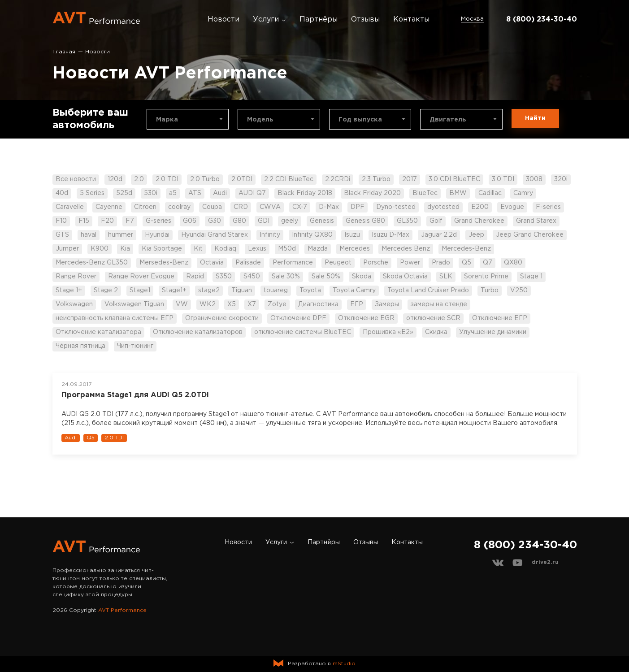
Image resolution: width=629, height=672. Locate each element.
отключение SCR (433, 318)
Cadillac (490, 193)
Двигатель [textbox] (448, 120)
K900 (100, 249)
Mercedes (355, 249)
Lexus (257, 249)
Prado (441, 263)
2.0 (139, 179)
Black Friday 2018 (305, 193)
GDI (264, 221)
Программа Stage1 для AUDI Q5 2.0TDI (135, 395)
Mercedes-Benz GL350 (92, 263)
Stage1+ (174, 290)
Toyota (310, 290)
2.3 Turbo (376, 179)
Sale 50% (326, 277)
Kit (198, 249)
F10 (61, 221)
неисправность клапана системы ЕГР (115, 318)
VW (182, 304)
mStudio (344, 664)
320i (561, 179)
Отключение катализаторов (198, 332)
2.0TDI (242, 179)
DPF (358, 207)
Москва (472, 19)
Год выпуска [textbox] (360, 120)
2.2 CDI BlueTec (289, 179)
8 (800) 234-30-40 (542, 20)
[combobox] (188, 119)
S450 (252, 277)
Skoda (362, 277)
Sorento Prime (486, 277)
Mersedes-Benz (164, 263)
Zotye (277, 304)
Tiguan (242, 290)
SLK (446, 277)
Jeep (476, 235)
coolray (179, 207)
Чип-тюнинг (135, 346)
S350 (224, 277)
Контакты (411, 20)
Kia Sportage (162, 249)
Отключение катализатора (98, 332)
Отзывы (365, 20)
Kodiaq (225, 249)
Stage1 (140, 290)
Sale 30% (286, 277)
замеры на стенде (439, 304)
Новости (223, 20)
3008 (534, 179)
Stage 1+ (69, 290)
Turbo (490, 290)
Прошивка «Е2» (388, 332)
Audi (220, 193)
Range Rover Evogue (141, 277)
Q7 (488, 263)
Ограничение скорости (222, 318)
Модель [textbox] (260, 120)
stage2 (209, 290)
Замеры (387, 304)
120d (115, 179)
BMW (458, 193)
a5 (173, 193)
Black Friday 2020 (372, 193)
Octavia (212, 263)
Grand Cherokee (479, 221)
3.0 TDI (503, 179)
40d (62, 193)
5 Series (92, 193)
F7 (130, 221)
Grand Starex (536, 221)
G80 (239, 221)
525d (124, 193)
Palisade (248, 263)
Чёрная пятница (80, 346)
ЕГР (357, 304)
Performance (293, 263)
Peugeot (338, 263)
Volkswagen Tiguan (134, 304)
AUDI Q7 (252, 193)
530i (151, 193)
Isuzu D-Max (390, 235)
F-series (548, 207)
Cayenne (109, 207)
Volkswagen (74, 304)
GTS (62, 235)
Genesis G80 (365, 221)
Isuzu (352, 235)
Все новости (76, 179)
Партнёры (319, 20)
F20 (107, 221)
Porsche (376, 263)
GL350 (407, 221)
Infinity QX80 (312, 235)
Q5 (466, 263)
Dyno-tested (396, 207)
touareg (276, 290)
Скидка (436, 332)
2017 (410, 179)
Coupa (212, 207)
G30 (215, 221)
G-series (158, 221)
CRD (241, 207)
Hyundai (157, 235)
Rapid (195, 277)
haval (89, 235)
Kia (125, 249)
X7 (252, 304)
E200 (480, 207)
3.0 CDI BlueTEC (454, 179)
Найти (535, 118)
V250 (519, 290)
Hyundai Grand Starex (215, 235)
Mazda (318, 249)
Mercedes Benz (406, 249)
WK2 (208, 304)
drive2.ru (545, 562)
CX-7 (300, 207)
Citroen (145, 207)
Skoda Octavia (405, 277)
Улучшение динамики (493, 332)
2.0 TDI (167, 179)
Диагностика (318, 304)
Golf (436, 221)
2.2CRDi (338, 179)
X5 (232, 304)
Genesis (322, 221)
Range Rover (76, 277)
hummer (121, 235)
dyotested (443, 207)
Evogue (512, 207)
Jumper (67, 249)
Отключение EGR (366, 318)
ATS (195, 193)
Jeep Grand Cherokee (530, 235)
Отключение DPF (298, 318)
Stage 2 (106, 290)
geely (290, 221)
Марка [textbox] (167, 120)
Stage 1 (531, 277)
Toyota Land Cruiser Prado (428, 290)
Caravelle (70, 207)
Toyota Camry (354, 290)
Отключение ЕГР (500, 318)
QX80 (513, 263)
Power (410, 263)
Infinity (270, 235)
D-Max (329, 207)
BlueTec (425, 193)
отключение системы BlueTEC (303, 332)
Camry (523, 193)
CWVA (270, 207)
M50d (287, 249)
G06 (190, 221)
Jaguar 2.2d (439, 235)
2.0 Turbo (205, 179)
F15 (84, 221)
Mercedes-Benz (466, 249)
